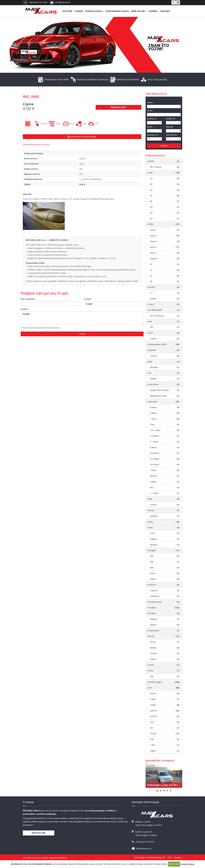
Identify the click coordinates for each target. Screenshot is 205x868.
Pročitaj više (39, 833)
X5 (165, 276)
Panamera (165, 596)
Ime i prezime (28, 299)
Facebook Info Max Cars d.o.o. (174, 3)
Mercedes (164, 402)
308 (165, 562)
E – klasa (165, 442)
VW (164, 688)
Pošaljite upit (118, 107)
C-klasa (165, 419)
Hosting (178, 857)
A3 (165, 178)
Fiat (164, 321)
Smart (164, 665)
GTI (165, 728)
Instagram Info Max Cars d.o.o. (178, 3)
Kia (164, 373)
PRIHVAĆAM (174, 864)
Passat (165, 734)
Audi (164, 173)
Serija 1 (165, 230)
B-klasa (165, 413)
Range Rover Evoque (165, 390)
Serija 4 (165, 241)
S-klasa (165, 470)
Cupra (164, 304)
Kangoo (165, 619)
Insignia (165, 539)
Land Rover (164, 384)
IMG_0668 (31, 96)
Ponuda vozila (94, 11)
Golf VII (165, 711)
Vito (165, 487)
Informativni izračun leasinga (82, 137)
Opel (164, 528)
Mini (164, 499)
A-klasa (165, 407)
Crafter (165, 705)
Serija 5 (165, 247)
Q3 (165, 207)
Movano (165, 545)
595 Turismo (165, 167)
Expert (165, 579)
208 (165, 556)
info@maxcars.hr (144, 849)
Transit (165, 339)
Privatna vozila (164, 602)
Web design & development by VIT (150, 857)
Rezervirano (164, 631)
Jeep (164, 362)
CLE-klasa (165, 436)
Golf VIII (165, 716)
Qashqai (165, 516)
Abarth (164, 161)
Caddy (165, 699)
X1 (165, 264)
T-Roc (165, 745)
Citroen (164, 287)
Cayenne (165, 590)
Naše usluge (139, 11)
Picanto (165, 379)
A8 (165, 201)
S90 (165, 676)
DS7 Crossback (165, 316)
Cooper (165, 505)
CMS (170, 857)
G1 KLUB (112, 258)
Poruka (24, 309)
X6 (165, 281)
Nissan (164, 510)
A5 (165, 190)
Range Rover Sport (165, 396)
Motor (150, 127)
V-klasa (165, 482)
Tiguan (165, 751)
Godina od (152, 119)
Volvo (164, 671)
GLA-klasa (165, 453)
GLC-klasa (165, 459)
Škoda (164, 636)
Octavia (165, 653)
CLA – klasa (165, 430)
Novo (164, 522)
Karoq (165, 642)
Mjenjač (170, 127)
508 (165, 568)
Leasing (153, 11)
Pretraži (164, 146)
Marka (150, 102)
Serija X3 (165, 259)
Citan (165, 425)
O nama (79, 11)
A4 (165, 184)
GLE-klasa (165, 465)
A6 (165, 196)
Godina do (171, 119)
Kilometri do (172, 135)
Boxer (165, 573)
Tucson (165, 356)
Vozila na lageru (164, 682)
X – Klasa (165, 493)
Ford (164, 333)
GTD (165, 722)
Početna (67, 11)
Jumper (165, 299)
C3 (165, 293)
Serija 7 (165, 253)
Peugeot (164, 550)
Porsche (164, 585)
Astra (165, 533)
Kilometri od (152, 135)
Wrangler (165, 367)
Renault (164, 613)
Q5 (165, 213)
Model (150, 110)
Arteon (165, 694)
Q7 (165, 218)
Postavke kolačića (187, 864)
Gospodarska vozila (117, 11)
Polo (165, 739)
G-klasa (165, 447)
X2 (165, 270)
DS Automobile (164, 310)
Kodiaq (165, 648)
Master (165, 625)
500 (165, 327)
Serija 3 (165, 236)
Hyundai (164, 350)
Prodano (164, 608)
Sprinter (165, 476)
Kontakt (165, 11)
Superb (165, 659)
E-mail (87, 299)
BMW (164, 224)
